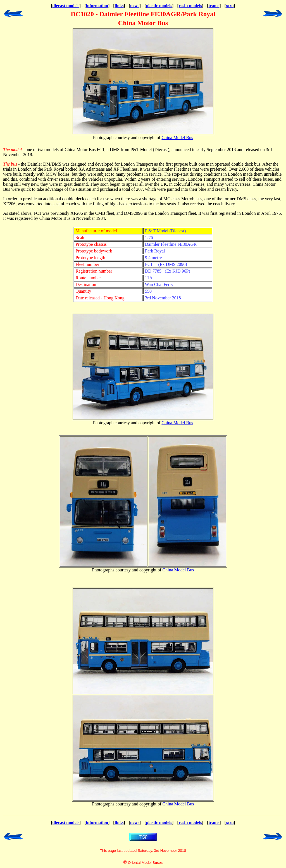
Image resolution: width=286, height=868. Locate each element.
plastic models (159, 5)
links (119, 5)
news (135, 5)
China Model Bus (177, 138)
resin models (190, 5)
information (97, 5)
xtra (230, 5)
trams (214, 5)
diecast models (66, 5)
